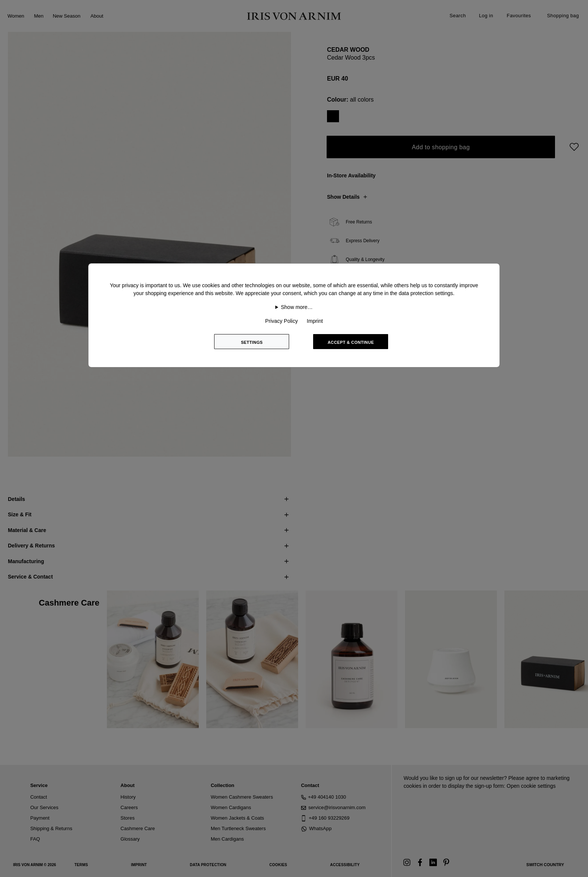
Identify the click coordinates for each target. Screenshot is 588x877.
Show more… (297, 307)
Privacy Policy (281, 321)
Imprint (315, 321)
